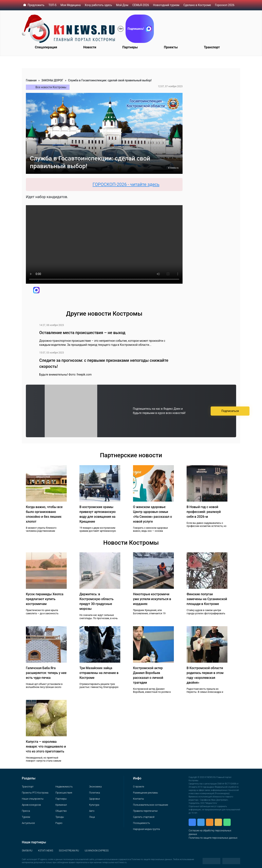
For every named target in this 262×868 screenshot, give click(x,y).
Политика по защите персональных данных (213, 838)
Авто (92, 811)
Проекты (171, 47)
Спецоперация (46, 47)
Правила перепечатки (145, 811)
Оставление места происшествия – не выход (82, 333)
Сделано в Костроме (197, 5)
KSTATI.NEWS (46, 851)
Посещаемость (142, 823)
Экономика (95, 787)
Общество (61, 811)
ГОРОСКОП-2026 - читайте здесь (129, 184)
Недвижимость (64, 787)
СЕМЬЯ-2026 (141, 5)
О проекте (139, 787)
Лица (92, 817)
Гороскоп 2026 (225, 5)
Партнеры (130, 47)
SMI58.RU (27, 851)
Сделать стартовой (144, 817)
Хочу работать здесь (98, 5)
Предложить (36, 5)
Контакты (138, 799)
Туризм (26, 817)
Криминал (61, 805)
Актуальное (28, 823)
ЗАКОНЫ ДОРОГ (52, 80)
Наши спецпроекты (33, 799)
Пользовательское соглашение (151, 805)
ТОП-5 (53, 5)
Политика (95, 793)
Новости (90, 47)
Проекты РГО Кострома (35, 793)
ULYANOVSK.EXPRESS (97, 851)
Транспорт (212, 47)
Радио (59, 823)
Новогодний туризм (166, 5)
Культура (94, 805)
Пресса (26, 811)
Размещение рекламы (145, 793)
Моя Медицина (71, 5)
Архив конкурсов (31, 805)
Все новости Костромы (51, 87)
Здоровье (95, 799)
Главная (31, 80)
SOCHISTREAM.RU (69, 851)
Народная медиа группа (146, 829)
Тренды (60, 817)
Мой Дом (122, 5)
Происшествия (64, 793)
